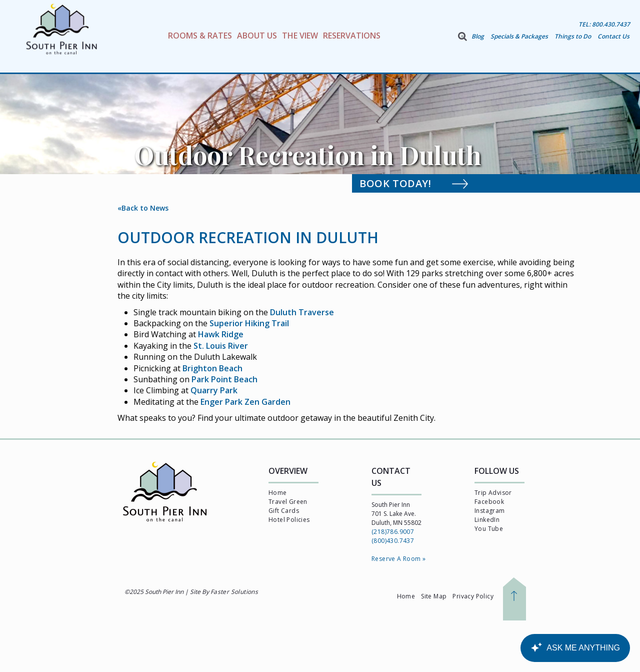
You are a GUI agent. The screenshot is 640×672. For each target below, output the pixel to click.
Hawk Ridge (221, 334)
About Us (257, 36)
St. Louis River (221, 346)
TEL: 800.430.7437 (604, 24)
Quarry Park (214, 390)
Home (278, 493)
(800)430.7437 (393, 541)
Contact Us (613, 36)
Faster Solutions (234, 592)
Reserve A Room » (398, 559)
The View (300, 36)
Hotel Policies (289, 520)
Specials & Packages (519, 36)
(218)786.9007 (393, 532)
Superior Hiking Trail (249, 323)
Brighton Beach (212, 368)
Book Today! (425, 183)
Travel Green (288, 502)
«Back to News (143, 208)
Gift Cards (284, 511)
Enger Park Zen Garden (245, 402)
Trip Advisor (493, 493)
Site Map (434, 596)
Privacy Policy (473, 596)
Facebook (489, 502)
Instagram (490, 511)
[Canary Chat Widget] (575, 648)
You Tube (489, 529)
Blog (478, 36)
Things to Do (573, 36)
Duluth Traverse (302, 312)
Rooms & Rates (200, 36)
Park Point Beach (224, 379)
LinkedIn (487, 520)
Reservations (352, 36)
